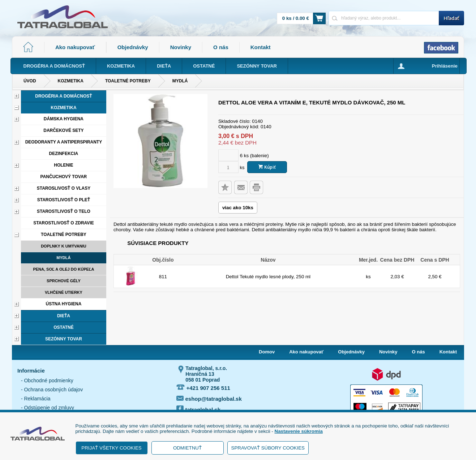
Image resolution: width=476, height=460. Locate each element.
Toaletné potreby (128, 81)
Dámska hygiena (64, 119)
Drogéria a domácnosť (63, 96)
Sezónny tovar (64, 339)
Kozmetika (71, 81)
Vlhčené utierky (64, 292)
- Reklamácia (36, 399)
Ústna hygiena (63, 304)
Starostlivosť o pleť (64, 200)
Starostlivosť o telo (64, 211)
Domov (267, 352)
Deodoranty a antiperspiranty (64, 142)
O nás (221, 47)
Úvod (30, 81)
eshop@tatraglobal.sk (209, 399)
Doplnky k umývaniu (64, 246)
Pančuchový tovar (64, 177)
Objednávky (133, 47)
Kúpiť (267, 167)
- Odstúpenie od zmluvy (48, 408)
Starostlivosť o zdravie (64, 223)
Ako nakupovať (75, 47)
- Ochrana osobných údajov (52, 390)
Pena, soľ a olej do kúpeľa (63, 269)
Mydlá (180, 81)
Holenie (63, 165)
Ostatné (64, 327)
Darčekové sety (63, 130)
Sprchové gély (64, 281)
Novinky (181, 47)
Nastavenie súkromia (299, 431)
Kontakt (261, 47)
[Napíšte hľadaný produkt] (384, 18)
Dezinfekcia (64, 154)
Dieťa (64, 316)
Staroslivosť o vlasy (64, 188)
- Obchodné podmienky (47, 381)
